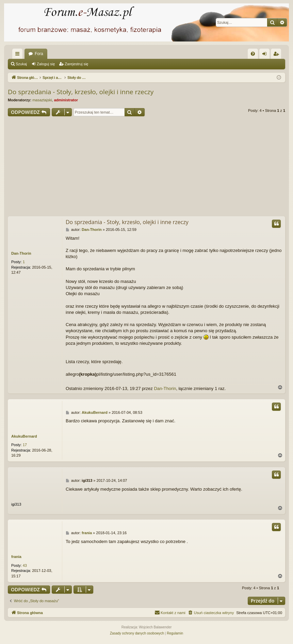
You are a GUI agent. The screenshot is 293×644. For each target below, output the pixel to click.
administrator (66, 100)
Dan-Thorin (21, 253)
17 (25, 445)
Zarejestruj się (76, 64)
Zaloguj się (46, 64)
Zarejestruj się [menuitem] (277, 55)
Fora (39, 54)
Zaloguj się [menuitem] (266, 55)
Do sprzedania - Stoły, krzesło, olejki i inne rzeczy (81, 92)
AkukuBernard (24, 436)
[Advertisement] (146, 167)
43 (25, 565)
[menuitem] (253, 54)
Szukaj (21, 64)
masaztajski (42, 100)
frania (16, 557)
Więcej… (19, 55)
